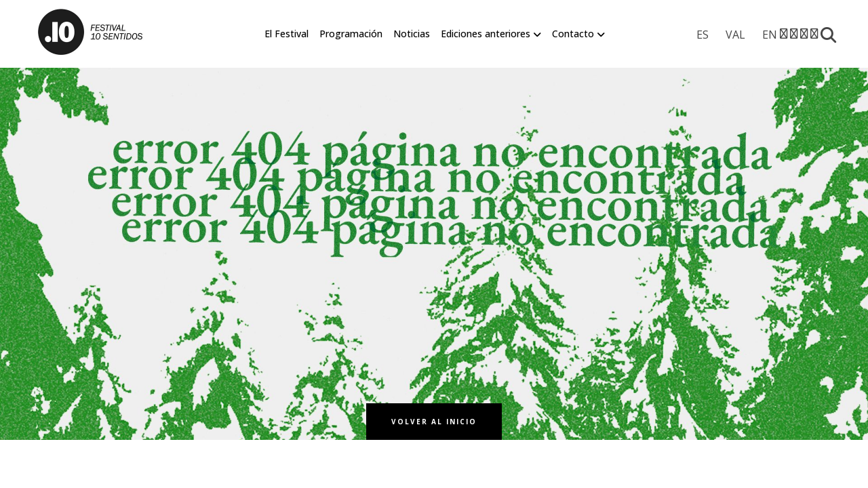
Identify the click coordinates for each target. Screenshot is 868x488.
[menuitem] (703, 35)
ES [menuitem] (703, 35)
